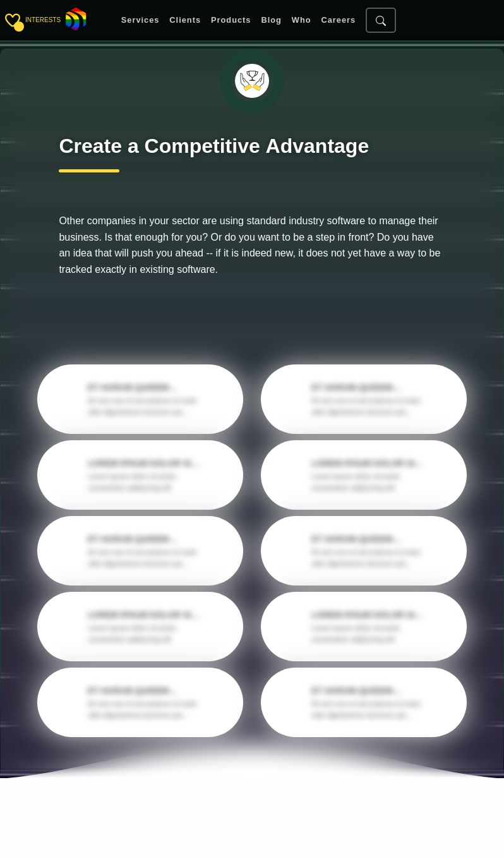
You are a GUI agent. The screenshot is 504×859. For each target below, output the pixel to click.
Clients (185, 21)
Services (141, 21)
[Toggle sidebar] (13, 20)
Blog (271, 21)
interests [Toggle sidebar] (43, 20)
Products (231, 21)
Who (302, 21)
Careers (338, 21)
